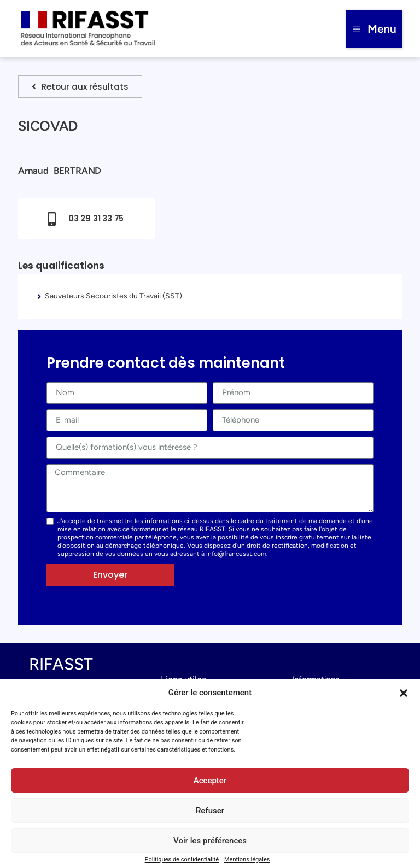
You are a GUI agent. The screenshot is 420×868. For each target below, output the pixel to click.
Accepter (210, 781)
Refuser (210, 811)
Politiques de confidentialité (182, 860)
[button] (404, 693)
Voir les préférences (210, 841)
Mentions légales (247, 860)
